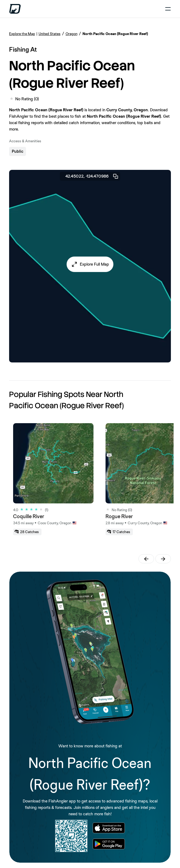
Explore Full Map (94, 264)
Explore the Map (22, 34)
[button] (90, 264)
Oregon (72, 34)
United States (50, 34)
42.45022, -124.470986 (92, 176)
